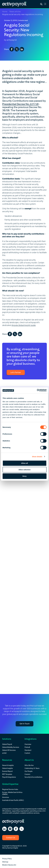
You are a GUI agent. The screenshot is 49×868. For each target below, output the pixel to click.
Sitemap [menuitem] (5, 862)
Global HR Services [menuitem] (9, 750)
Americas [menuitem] (6, 797)
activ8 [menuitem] (4, 753)
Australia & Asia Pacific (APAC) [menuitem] (13, 800)
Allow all (24, 463)
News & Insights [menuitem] (8, 765)
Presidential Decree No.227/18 (20, 104)
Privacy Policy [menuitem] (7, 859)
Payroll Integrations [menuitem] (9, 777)
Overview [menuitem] (28, 744)
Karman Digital (13, 848)
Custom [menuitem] (27, 753)
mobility (40, 809)
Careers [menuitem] (27, 774)
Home (5, 12)
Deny (24, 476)
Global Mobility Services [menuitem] (11, 747)
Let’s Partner (16, 372)
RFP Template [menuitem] (7, 774)
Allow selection (24, 470)
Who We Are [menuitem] (29, 765)
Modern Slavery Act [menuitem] (9, 865)
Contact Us (11, 838)
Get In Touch (25, 724)
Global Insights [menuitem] (7, 768)
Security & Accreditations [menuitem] (33, 777)
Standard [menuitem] (28, 750)
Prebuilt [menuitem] (27, 747)
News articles (15, 12)
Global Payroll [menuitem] (7, 744)
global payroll (32, 809)
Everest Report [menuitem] (7, 771)
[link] (45, 4)
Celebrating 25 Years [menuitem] (32, 768)
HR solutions (7, 811)
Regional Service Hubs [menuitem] (10, 789)
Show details (37, 457)
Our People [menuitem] (29, 771)
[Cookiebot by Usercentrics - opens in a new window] (37, 390)
